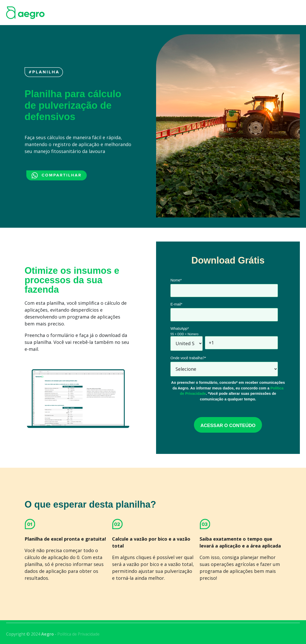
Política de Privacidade (78, 634)
